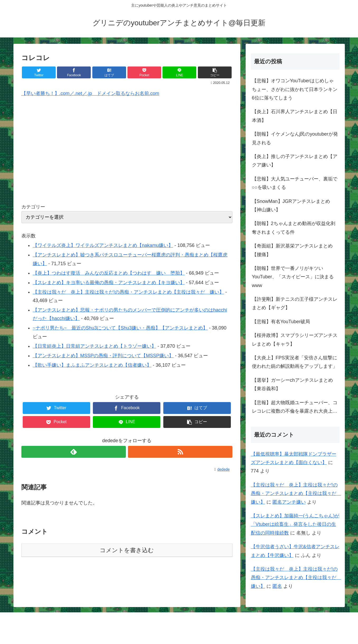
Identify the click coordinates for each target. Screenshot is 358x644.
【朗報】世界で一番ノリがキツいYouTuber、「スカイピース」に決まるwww (293, 277)
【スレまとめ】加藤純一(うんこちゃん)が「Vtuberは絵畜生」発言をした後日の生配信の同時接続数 (295, 524)
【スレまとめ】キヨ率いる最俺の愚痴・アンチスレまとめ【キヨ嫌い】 (109, 283)
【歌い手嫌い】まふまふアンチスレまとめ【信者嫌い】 (92, 365)
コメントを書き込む (127, 550)
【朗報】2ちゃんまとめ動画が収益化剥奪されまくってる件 (294, 228)
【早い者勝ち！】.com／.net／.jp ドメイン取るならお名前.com (90, 93)
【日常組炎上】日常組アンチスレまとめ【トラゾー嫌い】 (94, 346)
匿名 (277, 586)
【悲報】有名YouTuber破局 (281, 322)
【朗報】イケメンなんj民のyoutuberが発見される (295, 138)
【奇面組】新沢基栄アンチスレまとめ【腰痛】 (292, 250)
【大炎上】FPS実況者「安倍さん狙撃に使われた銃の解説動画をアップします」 (295, 362)
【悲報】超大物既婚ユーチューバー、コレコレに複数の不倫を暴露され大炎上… (295, 407)
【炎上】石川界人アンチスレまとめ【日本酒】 (295, 116)
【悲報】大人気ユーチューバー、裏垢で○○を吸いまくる (295, 183)
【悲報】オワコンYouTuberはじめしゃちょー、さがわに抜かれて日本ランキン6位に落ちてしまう (295, 89)
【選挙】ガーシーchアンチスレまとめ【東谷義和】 (292, 384)
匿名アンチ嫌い (289, 502)
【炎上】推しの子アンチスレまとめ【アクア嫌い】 (295, 161)
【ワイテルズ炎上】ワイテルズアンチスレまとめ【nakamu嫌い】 (103, 245)
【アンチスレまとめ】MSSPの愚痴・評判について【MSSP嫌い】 (103, 356)
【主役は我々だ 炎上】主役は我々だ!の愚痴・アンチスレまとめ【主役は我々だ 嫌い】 (128, 292)
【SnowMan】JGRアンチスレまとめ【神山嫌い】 (291, 206)
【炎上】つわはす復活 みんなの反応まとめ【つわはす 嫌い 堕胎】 (109, 273)
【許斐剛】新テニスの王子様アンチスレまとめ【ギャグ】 (295, 303)
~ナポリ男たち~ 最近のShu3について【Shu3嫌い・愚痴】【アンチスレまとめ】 (120, 328)
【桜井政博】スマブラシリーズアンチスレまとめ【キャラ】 (295, 340)
